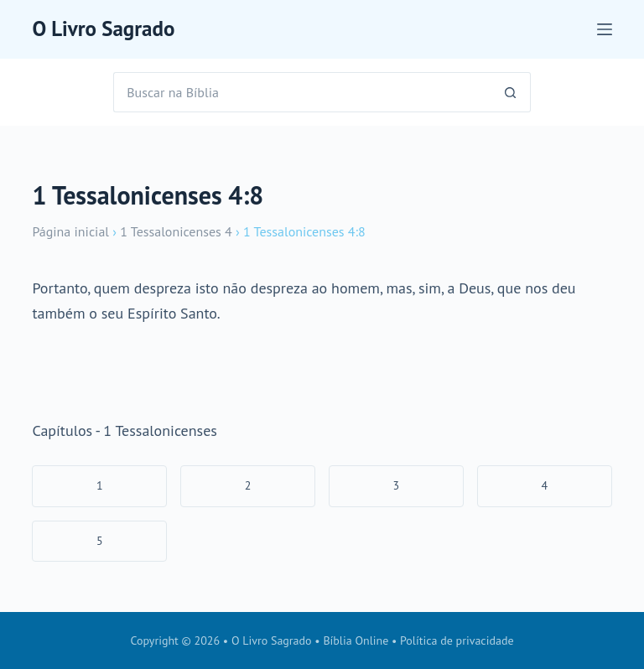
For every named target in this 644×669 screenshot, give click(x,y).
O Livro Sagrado (103, 29)
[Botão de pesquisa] (511, 92)
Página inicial (70, 231)
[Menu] (605, 29)
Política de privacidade (457, 640)
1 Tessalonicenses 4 (176, 231)
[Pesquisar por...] (302, 92)
